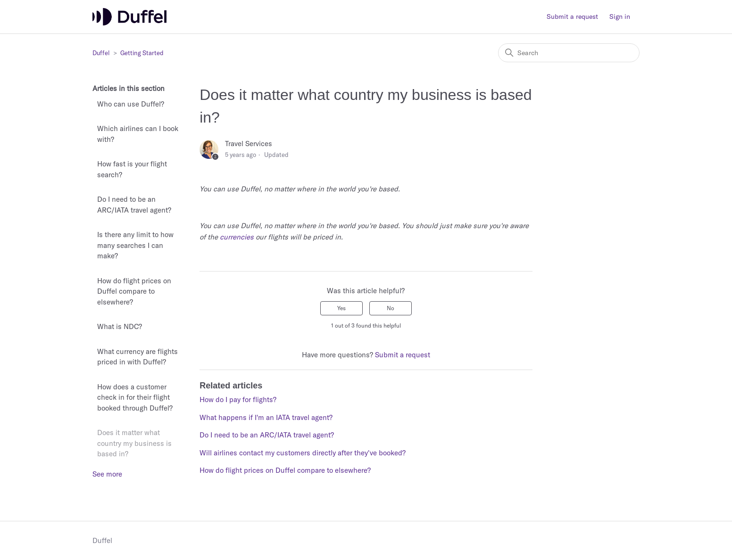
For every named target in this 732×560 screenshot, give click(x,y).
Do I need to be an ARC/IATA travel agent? (134, 205)
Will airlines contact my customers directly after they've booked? (303, 453)
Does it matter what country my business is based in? (134, 443)
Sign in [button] (620, 16)
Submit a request (572, 16)
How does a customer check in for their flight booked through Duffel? (135, 397)
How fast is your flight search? (132, 169)
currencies (237, 237)
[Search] (569, 53)
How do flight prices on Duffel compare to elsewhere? (134, 291)
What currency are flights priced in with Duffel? (137, 357)
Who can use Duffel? (131, 104)
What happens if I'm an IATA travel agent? (266, 417)
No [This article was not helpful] (391, 308)
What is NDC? (120, 326)
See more (107, 474)
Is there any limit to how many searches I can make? (135, 245)
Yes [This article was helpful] (341, 308)
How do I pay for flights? (238, 399)
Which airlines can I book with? (138, 134)
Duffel (101, 53)
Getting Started (142, 53)
